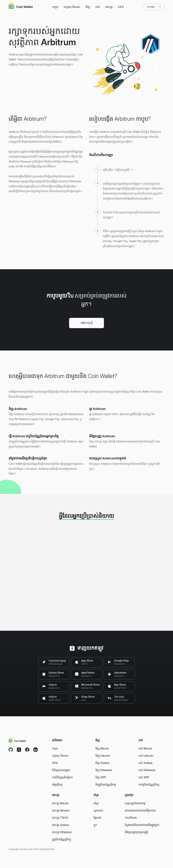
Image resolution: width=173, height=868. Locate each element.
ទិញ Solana (102, 763)
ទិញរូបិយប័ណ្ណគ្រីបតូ (106, 784)
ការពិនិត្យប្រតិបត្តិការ (62, 777)
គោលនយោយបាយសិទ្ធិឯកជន (140, 810)
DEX (121, 7)
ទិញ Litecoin (103, 756)
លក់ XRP (144, 777)
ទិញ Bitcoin (102, 748)
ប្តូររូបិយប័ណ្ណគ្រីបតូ (62, 839)
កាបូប (55, 7)
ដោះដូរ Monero (61, 810)
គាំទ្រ (96, 803)
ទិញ (88, 7)
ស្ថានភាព (98, 810)
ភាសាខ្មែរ (154, 7)
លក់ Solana (145, 763)
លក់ (98, 7)
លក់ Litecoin (146, 756)
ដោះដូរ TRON (60, 818)
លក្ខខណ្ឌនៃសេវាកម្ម (135, 803)
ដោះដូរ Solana (60, 825)
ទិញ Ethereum (104, 770)
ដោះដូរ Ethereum (62, 832)
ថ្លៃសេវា (97, 818)
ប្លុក (95, 825)
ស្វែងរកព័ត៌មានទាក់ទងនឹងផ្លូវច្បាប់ (142, 825)
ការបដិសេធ (131, 818)
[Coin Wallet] (21, 6)
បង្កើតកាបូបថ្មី (87, 323)
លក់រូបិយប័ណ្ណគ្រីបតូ (149, 784)
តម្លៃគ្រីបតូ (57, 784)
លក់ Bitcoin (145, 748)
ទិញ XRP (101, 777)
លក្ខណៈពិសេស (72, 7)
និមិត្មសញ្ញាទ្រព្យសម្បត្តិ (136, 832)
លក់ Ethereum (147, 770)
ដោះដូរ (109, 7)
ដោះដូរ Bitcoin (60, 803)
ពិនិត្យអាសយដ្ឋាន (61, 770)
